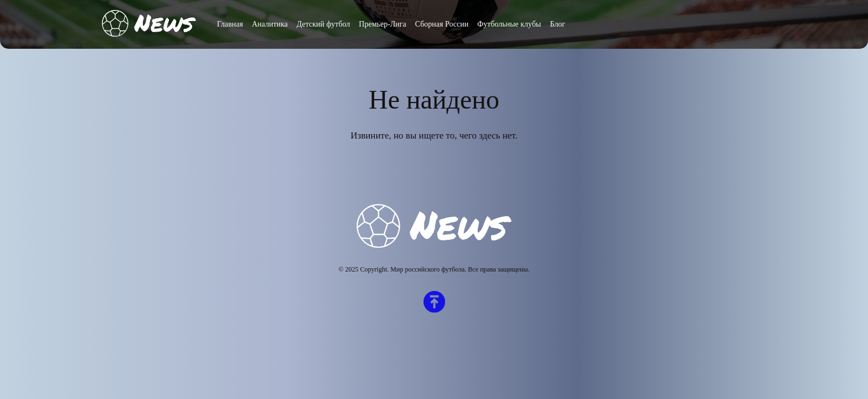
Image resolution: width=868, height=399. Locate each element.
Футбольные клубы (509, 24)
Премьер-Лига (382, 24)
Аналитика (270, 24)
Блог (557, 24)
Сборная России (442, 24)
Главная (230, 24)
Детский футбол (324, 24)
